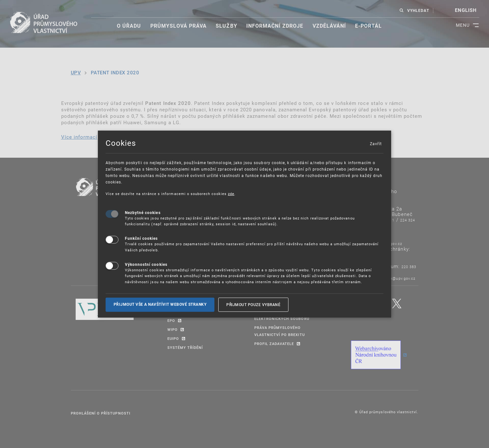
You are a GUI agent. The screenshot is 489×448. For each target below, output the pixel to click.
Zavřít (376, 144)
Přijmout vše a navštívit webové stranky (160, 304)
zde (231, 194)
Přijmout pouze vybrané (253, 304)
